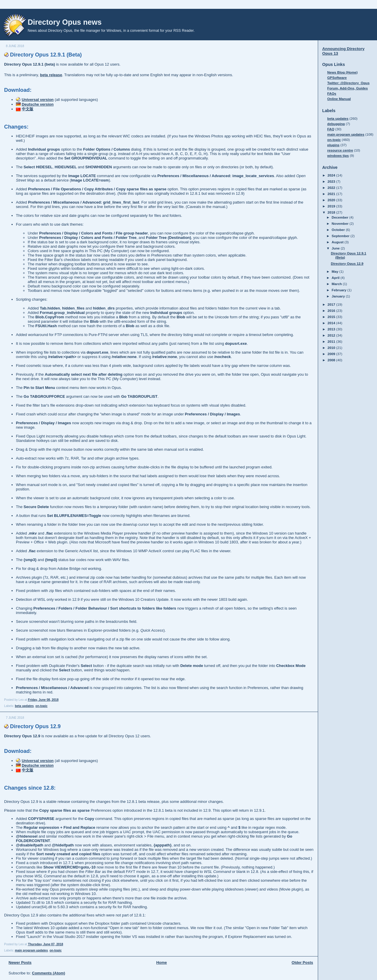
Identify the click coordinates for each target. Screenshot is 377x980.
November (340, 223)
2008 (332, 360)
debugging (336, 124)
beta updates (24, 706)
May (335, 271)
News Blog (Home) (342, 72)
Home (161, 962)
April (336, 278)
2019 (332, 206)
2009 (332, 354)
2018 (332, 212)
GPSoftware (337, 78)
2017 (332, 304)
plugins (333, 145)
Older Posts (302, 962)
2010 (332, 348)
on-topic (41, 706)
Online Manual (339, 99)
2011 (332, 341)
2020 (332, 200)
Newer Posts (20, 962)
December (340, 217)
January (339, 296)
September (341, 236)
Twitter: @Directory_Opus (348, 83)
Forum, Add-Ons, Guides (348, 88)
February (339, 290)
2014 (332, 323)
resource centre (340, 150)
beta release (51, 75)
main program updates (31, 950)
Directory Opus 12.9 (35, 726)
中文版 (28, 109)
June (336, 248)
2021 (332, 194)
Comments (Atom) (49, 973)
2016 (332, 311)
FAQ (331, 129)
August (338, 242)
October (339, 230)
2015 (332, 317)
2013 (332, 329)
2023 (332, 181)
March (337, 284)
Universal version (38, 100)
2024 (332, 175)
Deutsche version (38, 104)
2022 (332, 188)
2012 (332, 335)
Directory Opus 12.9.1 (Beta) (46, 55)
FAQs (332, 93)
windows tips (338, 155)
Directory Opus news (65, 22)
